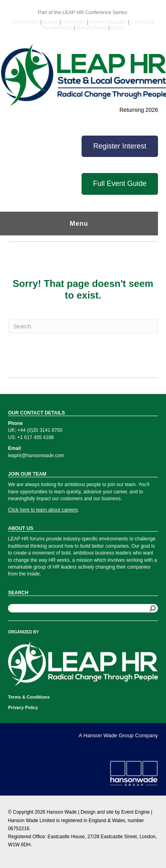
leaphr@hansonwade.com (36, 456)
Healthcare (74, 22)
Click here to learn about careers (43, 510)
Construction (26, 22)
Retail (117, 28)
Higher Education (108, 22)
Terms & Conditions (29, 697)
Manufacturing (92, 28)
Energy (51, 22)
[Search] (83, 326)
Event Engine (136, 812)
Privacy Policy (23, 707)
